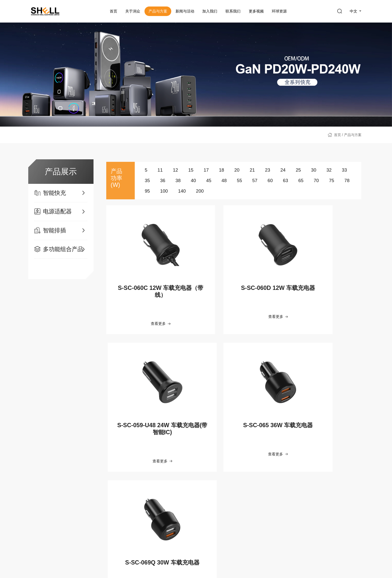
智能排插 (79, 504)
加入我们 (210, 11)
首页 (113, 11)
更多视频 (256, 11)
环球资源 (279, 11)
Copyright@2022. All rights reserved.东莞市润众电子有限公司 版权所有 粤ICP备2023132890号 (256, 566)
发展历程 (38, 513)
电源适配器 (81, 513)
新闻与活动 (185, 11)
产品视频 (257, 504)
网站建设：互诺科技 (346, 566)
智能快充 (79, 495)
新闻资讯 (128, 495)
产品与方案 (158, 11)
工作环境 (174, 504)
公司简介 (38, 495)
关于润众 (133, 11)
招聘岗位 (174, 513)
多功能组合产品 (84, 522)
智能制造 (38, 504)
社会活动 (128, 504)
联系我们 (233, 11)
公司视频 (257, 495)
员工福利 (174, 495)
